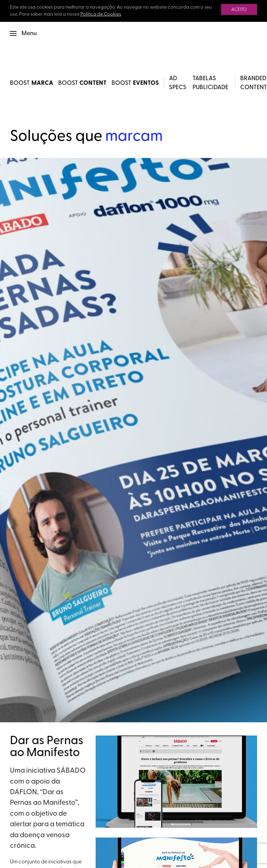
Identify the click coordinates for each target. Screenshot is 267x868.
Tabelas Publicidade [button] (210, 83)
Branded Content (254, 83)
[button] (23, 33)
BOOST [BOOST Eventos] (135, 83)
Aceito (239, 10)
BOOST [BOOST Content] (83, 83)
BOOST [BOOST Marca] (32, 83)
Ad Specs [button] (178, 83)
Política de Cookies (101, 14)
